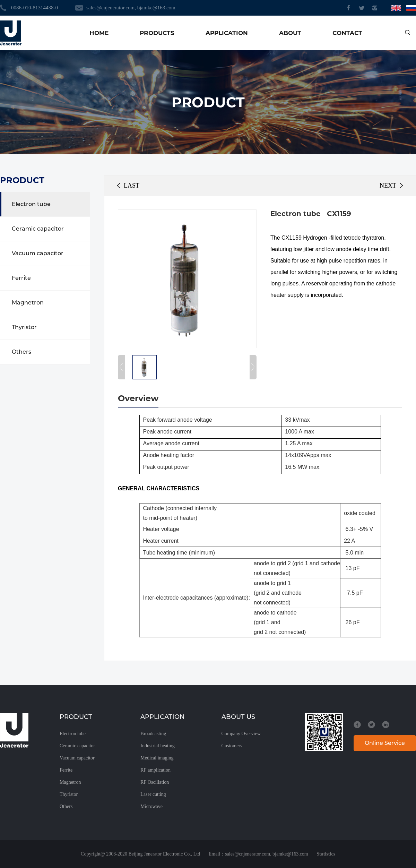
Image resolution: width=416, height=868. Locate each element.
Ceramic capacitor (38, 229)
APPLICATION (227, 33)
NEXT (388, 186)
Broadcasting (153, 734)
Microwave (151, 806)
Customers (232, 746)
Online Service (385, 743)
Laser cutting (153, 794)
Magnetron (28, 303)
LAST (132, 186)
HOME (99, 33)
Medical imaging (157, 758)
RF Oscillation (155, 782)
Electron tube (31, 204)
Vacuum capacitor (38, 253)
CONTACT (347, 33)
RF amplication (155, 770)
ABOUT (290, 33)
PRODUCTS (157, 33)
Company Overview (241, 734)
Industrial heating (157, 746)
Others (21, 352)
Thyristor (24, 327)
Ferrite (21, 278)
